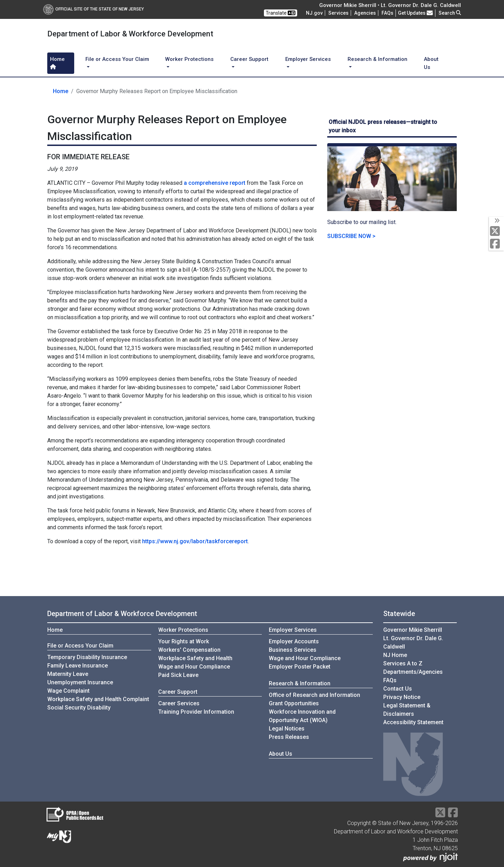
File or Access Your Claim (80, 646)
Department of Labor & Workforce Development (122, 614)
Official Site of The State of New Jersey (93, 9)
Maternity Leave (68, 674)
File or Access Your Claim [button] (117, 59)
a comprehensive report (215, 183)
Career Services (179, 703)
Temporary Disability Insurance (87, 657)
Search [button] (450, 13)
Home (57, 63)
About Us (431, 63)
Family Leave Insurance (78, 666)
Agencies (365, 13)
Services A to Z (403, 663)
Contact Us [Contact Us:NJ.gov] (398, 689)
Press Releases (289, 737)
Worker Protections (183, 630)
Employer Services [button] (308, 59)
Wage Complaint (68, 691)
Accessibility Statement (413, 722)
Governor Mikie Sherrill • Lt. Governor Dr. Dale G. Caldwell (390, 5)
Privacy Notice (402, 697)
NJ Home (395, 655)
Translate (281, 13)
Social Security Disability (79, 708)
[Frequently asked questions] (387, 13)
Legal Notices (287, 729)
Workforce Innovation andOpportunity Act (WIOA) (302, 716)
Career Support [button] (249, 59)
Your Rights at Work (184, 641)
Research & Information (300, 683)
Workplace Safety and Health (195, 658)
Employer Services (293, 630)
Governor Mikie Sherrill (413, 630)
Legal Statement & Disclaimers (407, 710)
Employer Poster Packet (300, 667)
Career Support (178, 692)
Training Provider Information (196, 712)
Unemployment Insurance (80, 682)
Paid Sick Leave (178, 675)
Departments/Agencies (413, 672)
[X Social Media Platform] (496, 232)
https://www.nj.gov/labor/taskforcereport (195, 541)
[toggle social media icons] (496, 221)
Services (338, 13)
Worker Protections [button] (189, 59)
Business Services (293, 650)
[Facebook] (496, 244)
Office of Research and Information (314, 695)
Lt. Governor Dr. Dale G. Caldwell (413, 642)
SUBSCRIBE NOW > (351, 236)
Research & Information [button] (377, 59)
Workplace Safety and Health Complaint (98, 699)
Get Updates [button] (415, 13)
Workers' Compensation (189, 650)
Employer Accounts (294, 641)
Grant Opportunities (294, 703)
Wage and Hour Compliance (194, 667)
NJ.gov (314, 13)
